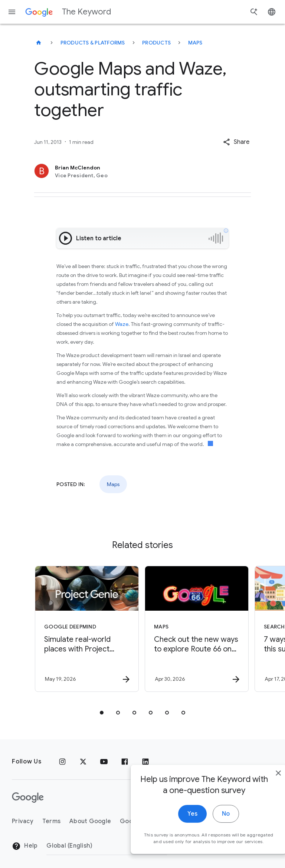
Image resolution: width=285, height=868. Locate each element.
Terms (51, 821)
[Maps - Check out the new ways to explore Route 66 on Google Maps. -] (197, 629)
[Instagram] (62, 762)
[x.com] (83, 762)
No (209, 821)
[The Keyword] (39, 43)
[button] (236, 142)
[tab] (102, 713)
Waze (122, 324)
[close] (262, 780)
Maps (195, 43)
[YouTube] (104, 762)
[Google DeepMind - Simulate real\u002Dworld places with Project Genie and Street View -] (87, 629)
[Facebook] (125, 762)
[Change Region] (107, 846)
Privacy (23, 821)
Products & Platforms (93, 43)
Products (156, 43)
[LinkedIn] (145, 762)
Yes (176, 821)
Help (25, 846)
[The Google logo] (28, 798)
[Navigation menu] (12, 12)
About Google (90, 821)
